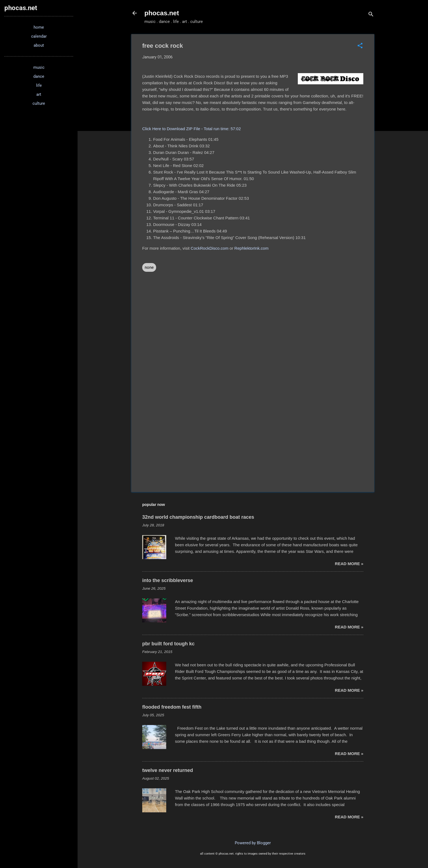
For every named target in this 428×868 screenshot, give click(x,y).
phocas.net (162, 13)
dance (39, 76)
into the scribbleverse (168, 580)
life (39, 85)
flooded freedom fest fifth (172, 707)
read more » (349, 564)
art (39, 94)
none (149, 267)
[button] (360, 46)
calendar (39, 36)
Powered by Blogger (253, 843)
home (39, 27)
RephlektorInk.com (252, 248)
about (39, 45)
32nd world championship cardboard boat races (198, 517)
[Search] (371, 15)
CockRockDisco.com (210, 248)
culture (39, 103)
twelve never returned (168, 770)
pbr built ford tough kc (168, 644)
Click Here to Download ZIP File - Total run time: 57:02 (191, 129)
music (39, 67)
